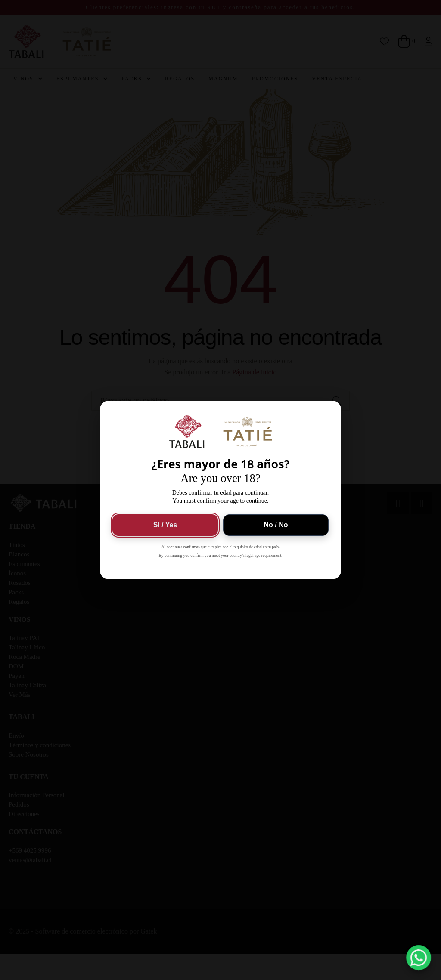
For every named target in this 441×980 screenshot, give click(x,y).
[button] (419, 958)
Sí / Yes (165, 525)
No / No (276, 525)
